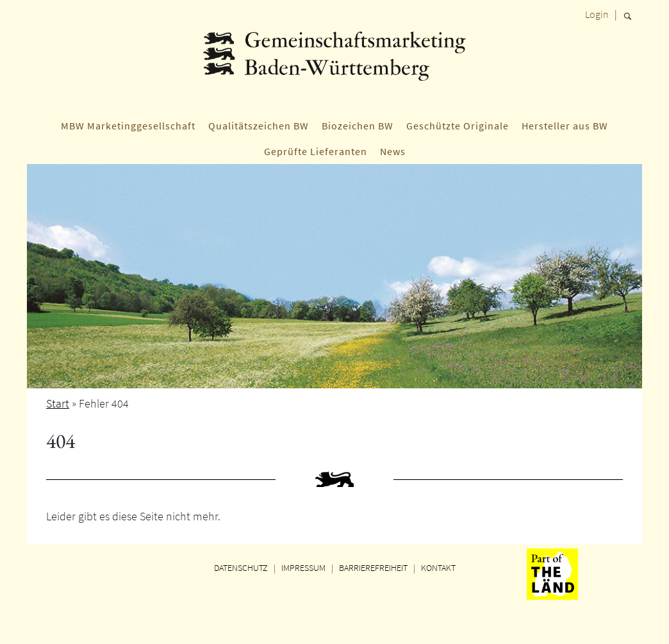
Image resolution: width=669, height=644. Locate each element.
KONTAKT (438, 568)
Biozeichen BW (358, 126)
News (393, 151)
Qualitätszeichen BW (259, 126)
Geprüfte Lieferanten (316, 151)
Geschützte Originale (458, 126)
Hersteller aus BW (565, 126)
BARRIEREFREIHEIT (373, 568)
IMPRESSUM (303, 568)
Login (597, 14)
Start (58, 403)
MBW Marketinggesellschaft (128, 126)
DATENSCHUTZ (241, 568)
